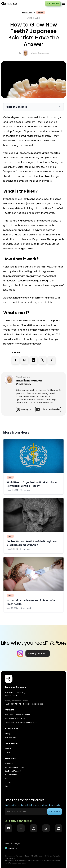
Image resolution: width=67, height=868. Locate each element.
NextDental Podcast (13, 771)
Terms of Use (10, 858)
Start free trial (53, 3)
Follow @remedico (37, 653)
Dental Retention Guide (14, 767)
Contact (8, 782)
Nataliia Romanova (39, 53)
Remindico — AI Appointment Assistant (21, 722)
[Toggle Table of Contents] (33, 107)
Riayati (7, 752)
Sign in (7, 786)
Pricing (7, 734)
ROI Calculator (11, 775)
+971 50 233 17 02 (13, 704)
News (41, 12)
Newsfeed (27, 12)
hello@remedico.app (33, 704)
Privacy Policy (52, 856)
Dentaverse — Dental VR (15, 719)
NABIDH (8, 749)
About (7, 779)
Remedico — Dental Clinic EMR (17, 715)
